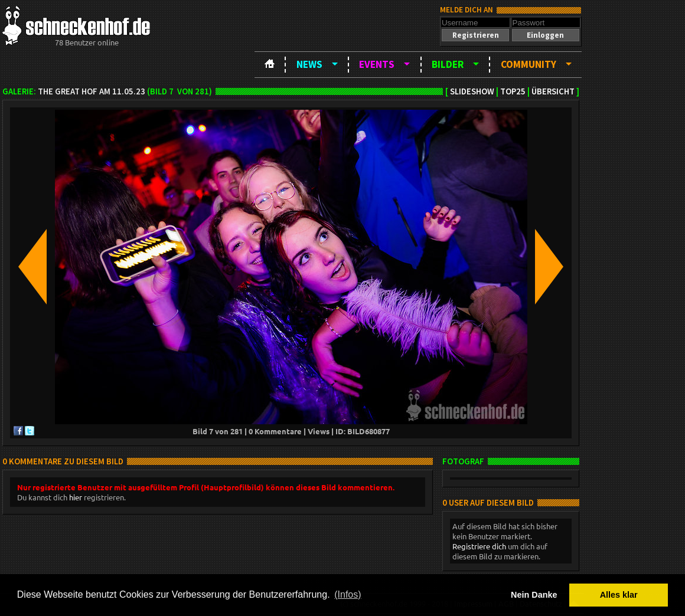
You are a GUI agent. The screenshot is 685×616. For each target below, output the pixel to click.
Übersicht (553, 91)
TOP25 (513, 91)
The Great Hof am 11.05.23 (92, 91)
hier (76, 497)
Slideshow (472, 91)
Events (377, 64)
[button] (475, 35)
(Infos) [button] (348, 594)
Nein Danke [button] (534, 595)
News (309, 64)
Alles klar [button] (619, 595)
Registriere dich (479, 546)
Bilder (448, 64)
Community (529, 64)
